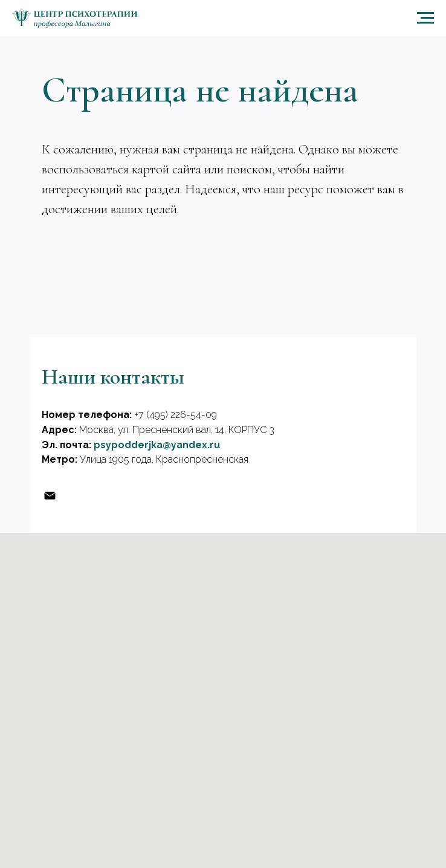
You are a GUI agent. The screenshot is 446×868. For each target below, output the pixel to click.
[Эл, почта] (50, 496)
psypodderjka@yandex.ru (157, 445)
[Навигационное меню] (425, 18)
